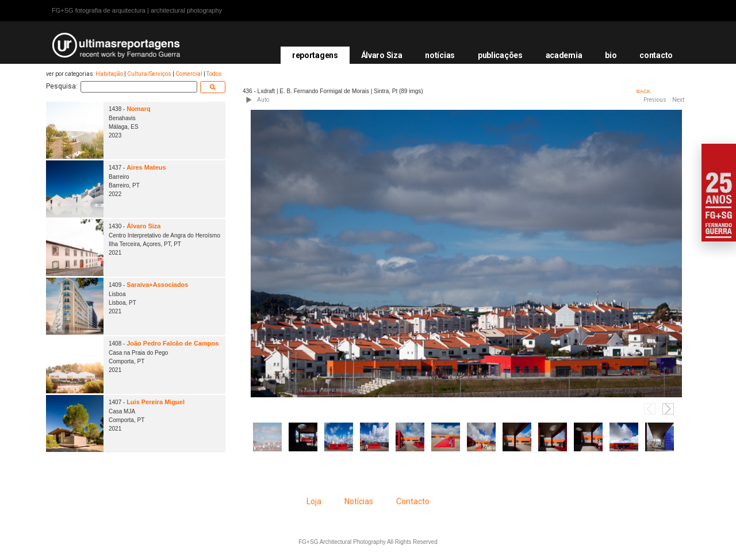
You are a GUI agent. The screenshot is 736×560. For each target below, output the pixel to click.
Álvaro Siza (382, 55)
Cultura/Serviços (149, 74)
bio (611, 55)
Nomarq (139, 109)
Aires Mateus (146, 167)
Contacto (413, 501)
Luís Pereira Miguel (156, 402)
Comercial (189, 74)
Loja (314, 501)
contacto (656, 55)
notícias (440, 55)
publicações (500, 55)
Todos (214, 74)
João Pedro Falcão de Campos (172, 343)
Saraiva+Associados (157, 285)
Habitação (109, 74)
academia (564, 55)
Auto (263, 100)
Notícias (359, 501)
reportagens (315, 55)
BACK (644, 91)
